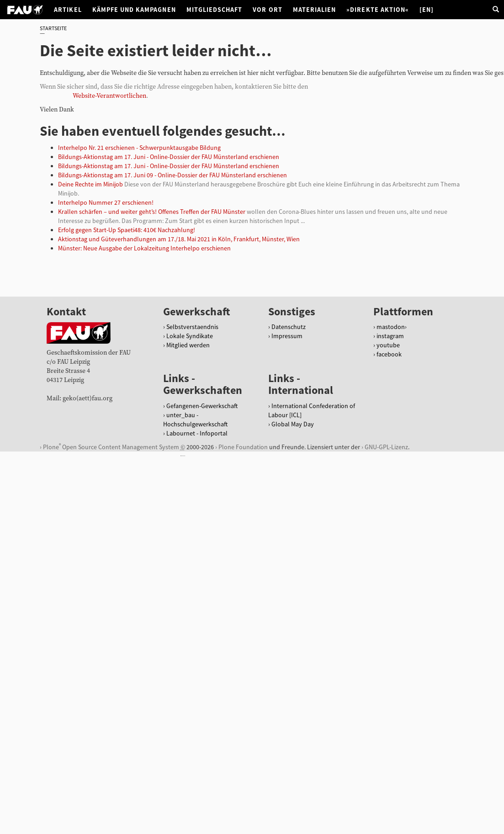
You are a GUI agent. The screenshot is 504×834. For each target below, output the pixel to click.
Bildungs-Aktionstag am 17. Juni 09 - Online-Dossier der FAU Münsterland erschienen (172, 175)
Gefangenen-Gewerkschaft (202, 406)
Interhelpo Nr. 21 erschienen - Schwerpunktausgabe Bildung (139, 148)
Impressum (287, 336)
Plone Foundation (243, 447)
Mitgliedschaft (215, 10)
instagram (390, 336)
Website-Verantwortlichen (109, 96)
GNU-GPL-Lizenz (386, 447)
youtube (388, 345)
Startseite (53, 28)
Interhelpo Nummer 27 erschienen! (106, 202)
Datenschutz (289, 327)
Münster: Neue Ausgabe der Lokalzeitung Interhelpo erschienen (144, 248)
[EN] (427, 10)
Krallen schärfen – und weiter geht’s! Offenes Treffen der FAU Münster (152, 212)
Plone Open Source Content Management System (111, 447)
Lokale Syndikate (190, 336)
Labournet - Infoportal (197, 433)
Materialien (315, 10)
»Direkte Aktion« (378, 10)
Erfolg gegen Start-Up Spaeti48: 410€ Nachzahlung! (127, 230)
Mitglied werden (188, 345)
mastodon (391, 327)
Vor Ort (267, 10)
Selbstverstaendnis (192, 327)
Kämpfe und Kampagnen (134, 10)
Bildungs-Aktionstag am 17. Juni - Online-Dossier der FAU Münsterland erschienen (169, 157)
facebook (389, 354)
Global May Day (293, 424)
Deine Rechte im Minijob (90, 184)
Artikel (68, 10)
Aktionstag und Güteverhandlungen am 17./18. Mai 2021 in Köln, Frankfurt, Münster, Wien (179, 239)
